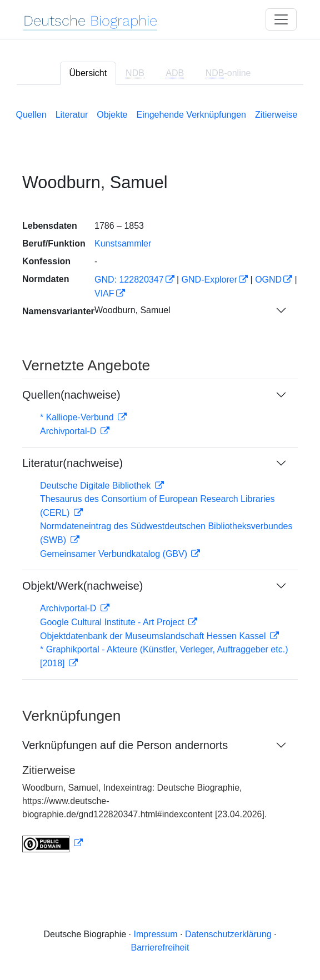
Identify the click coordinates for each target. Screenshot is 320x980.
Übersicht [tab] (88, 73)
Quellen (31, 115)
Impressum (155, 934)
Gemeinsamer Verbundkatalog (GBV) (115, 554)
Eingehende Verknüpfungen (192, 115)
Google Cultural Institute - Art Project (113, 622)
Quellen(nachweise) (71, 395)
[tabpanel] (160, 479)
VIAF (104, 293)
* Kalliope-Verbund (78, 417)
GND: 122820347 (129, 280)
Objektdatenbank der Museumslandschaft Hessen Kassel (154, 636)
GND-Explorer (209, 280)
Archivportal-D (69, 431)
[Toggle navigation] (281, 19)
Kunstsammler (123, 243)
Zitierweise (276, 115)
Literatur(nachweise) (72, 463)
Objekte (112, 115)
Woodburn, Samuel (132, 310)
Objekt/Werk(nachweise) (82, 586)
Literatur (72, 115)
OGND (268, 280)
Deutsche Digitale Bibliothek (97, 486)
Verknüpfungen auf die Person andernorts (125, 745)
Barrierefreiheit (160, 948)
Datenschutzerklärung (228, 934)
